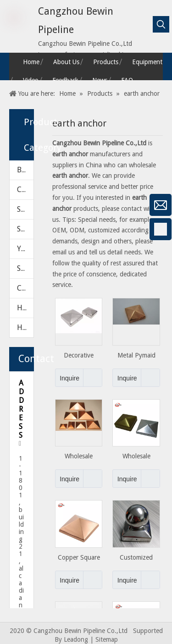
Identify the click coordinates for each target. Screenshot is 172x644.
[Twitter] (11, 302)
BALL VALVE (25, 170)
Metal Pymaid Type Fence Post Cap (136, 355)
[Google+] (11, 253)
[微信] (11, 205)
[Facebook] (11, 229)
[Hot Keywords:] (161, 24)
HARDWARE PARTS (25, 328)
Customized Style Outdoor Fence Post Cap (136, 558)
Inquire (67, 378)
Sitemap (107, 639)
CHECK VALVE (25, 190)
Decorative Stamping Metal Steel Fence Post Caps (79, 355)
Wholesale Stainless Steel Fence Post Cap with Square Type (136, 456)
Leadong (76, 639)
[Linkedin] (11, 278)
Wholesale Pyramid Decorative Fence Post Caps (79, 456)
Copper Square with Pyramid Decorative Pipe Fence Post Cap (79, 558)
